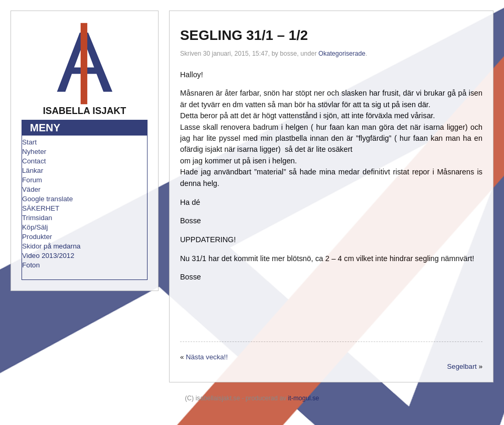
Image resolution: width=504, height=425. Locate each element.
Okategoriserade (342, 54)
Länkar (33, 170)
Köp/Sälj (35, 227)
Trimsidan (37, 218)
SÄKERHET (41, 208)
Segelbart (462, 366)
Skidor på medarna (51, 246)
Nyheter (34, 152)
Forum (32, 180)
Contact (34, 161)
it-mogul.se (304, 398)
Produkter (37, 237)
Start (29, 142)
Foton (31, 265)
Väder (31, 189)
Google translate (48, 199)
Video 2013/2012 (48, 256)
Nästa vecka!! (207, 357)
